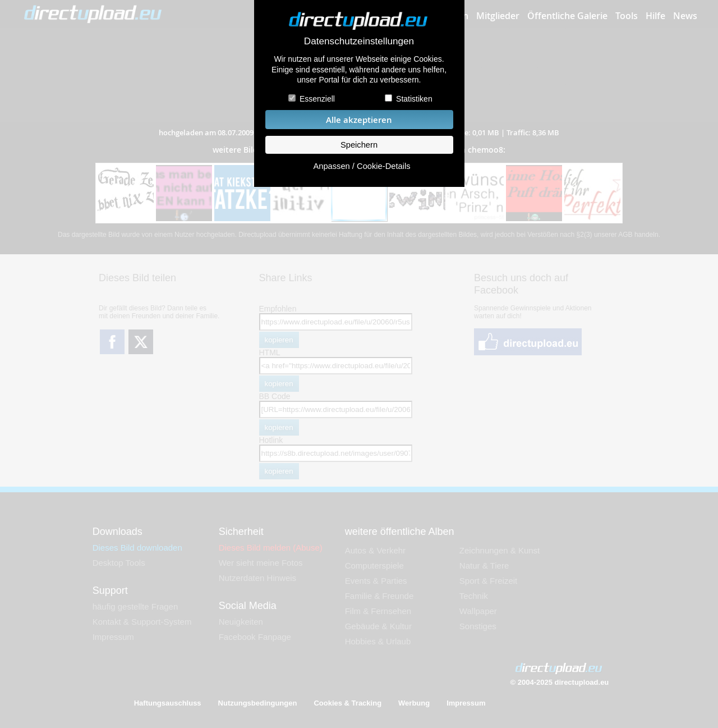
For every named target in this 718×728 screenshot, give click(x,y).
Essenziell (317, 99)
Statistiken (414, 99)
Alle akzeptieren (359, 120)
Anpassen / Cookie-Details (362, 166)
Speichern (359, 145)
